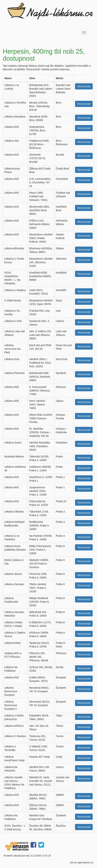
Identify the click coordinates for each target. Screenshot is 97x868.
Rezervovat (84, 86)
